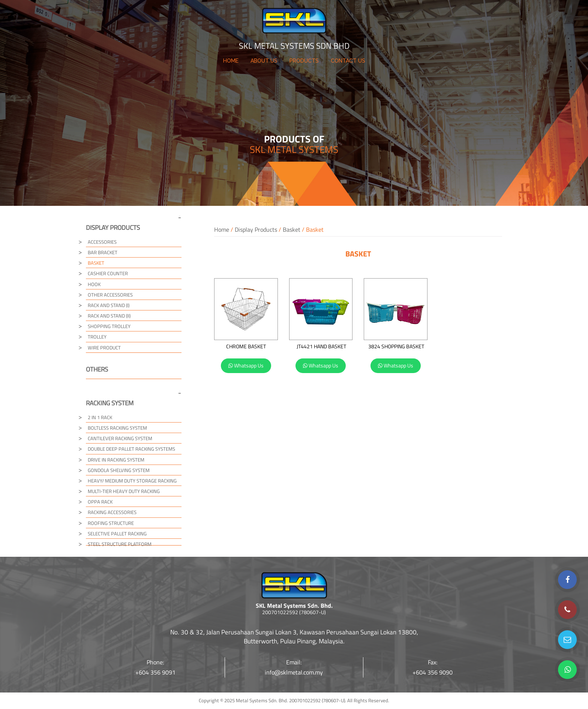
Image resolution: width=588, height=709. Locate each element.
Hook (94, 284)
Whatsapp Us (246, 365)
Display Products (256, 229)
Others (97, 369)
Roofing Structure (111, 523)
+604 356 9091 (155, 672)
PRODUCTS (304, 61)
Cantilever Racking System (120, 438)
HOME (231, 61)
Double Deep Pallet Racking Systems (131, 449)
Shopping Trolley (109, 326)
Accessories (102, 242)
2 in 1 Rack (100, 417)
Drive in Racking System (116, 460)
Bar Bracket (103, 252)
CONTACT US (348, 61)
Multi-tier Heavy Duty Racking (124, 491)
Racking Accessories (112, 512)
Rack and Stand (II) (109, 316)
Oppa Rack (100, 502)
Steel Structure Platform (120, 544)
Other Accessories (110, 295)
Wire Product (104, 348)
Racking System (110, 403)
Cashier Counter (108, 273)
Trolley (97, 337)
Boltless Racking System (117, 428)
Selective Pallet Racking (117, 534)
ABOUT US (264, 61)
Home (222, 229)
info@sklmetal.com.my (294, 672)
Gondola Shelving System (119, 470)
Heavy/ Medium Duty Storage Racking (132, 481)
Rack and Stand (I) (109, 305)
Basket (292, 229)
